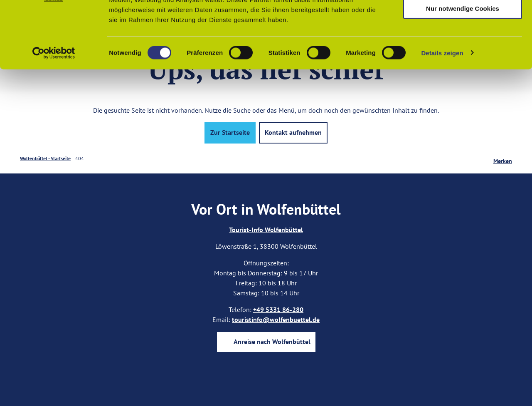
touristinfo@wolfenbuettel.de (276, 319)
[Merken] (503, 158)
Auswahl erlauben (463, 45)
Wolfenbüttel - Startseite (45, 158)
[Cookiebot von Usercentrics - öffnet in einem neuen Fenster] (54, 114)
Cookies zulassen (463, 21)
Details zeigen (442, 114)
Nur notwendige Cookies (463, 69)
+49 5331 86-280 (278, 309)
